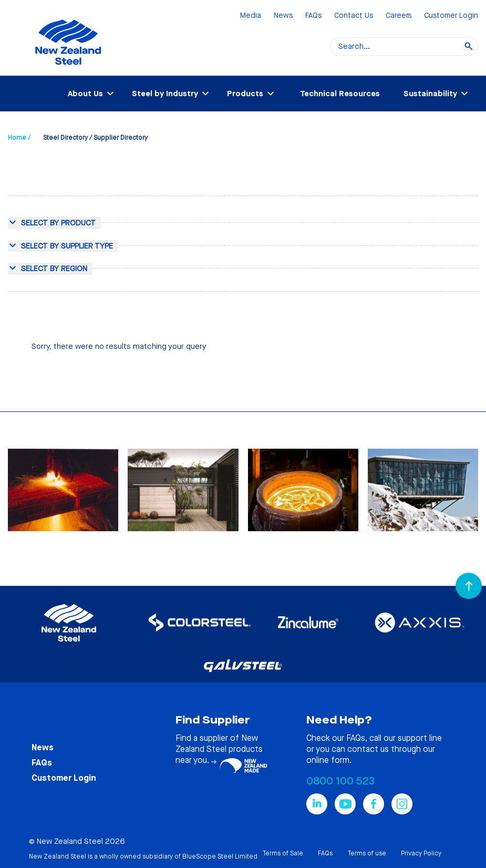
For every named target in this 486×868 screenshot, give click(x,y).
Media (251, 16)
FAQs (313, 16)
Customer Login (451, 16)
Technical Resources (340, 94)
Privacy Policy (421, 853)
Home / (19, 138)
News (283, 16)
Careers (399, 16)
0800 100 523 (340, 781)
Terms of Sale (283, 853)
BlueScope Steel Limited (220, 856)
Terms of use (367, 853)
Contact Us (354, 16)
